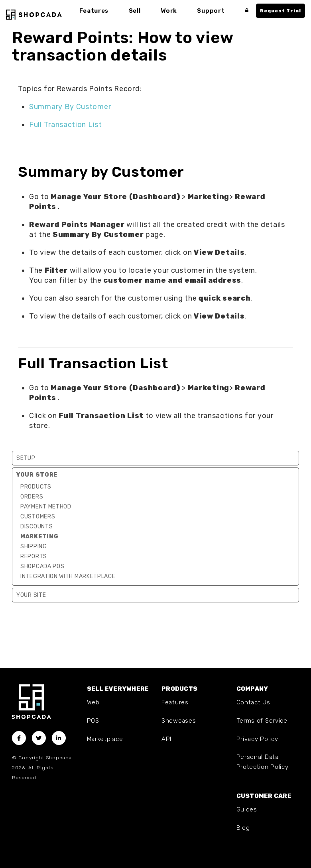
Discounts (36, 527)
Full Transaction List (66, 125)
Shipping (34, 546)
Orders (32, 497)
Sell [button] (135, 11)
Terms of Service (262, 721)
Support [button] (212, 11)
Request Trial (280, 11)
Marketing (39, 537)
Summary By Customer (70, 107)
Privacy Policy (257, 739)
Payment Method (46, 507)
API (166, 739)
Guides (247, 809)
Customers (38, 517)
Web (93, 702)
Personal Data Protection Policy (263, 762)
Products (36, 487)
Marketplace (105, 739)
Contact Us (253, 702)
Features (175, 702)
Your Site (31, 595)
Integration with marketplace (68, 576)
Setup (26, 458)
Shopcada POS (42, 566)
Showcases (179, 721)
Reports (34, 556)
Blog (243, 828)
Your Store (37, 475)
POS (93, 721)
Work (170, 11)
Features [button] (94, 11)
